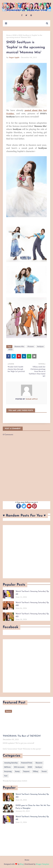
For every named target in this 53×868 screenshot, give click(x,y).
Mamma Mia (19, 347)
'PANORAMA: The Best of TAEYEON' (22, 736)
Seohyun (40, 347)
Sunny (17, 771)
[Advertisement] (27, 552)
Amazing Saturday (11, 763)
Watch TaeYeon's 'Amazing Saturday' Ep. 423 (32, 615)
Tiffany (35, 771)
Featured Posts (27, 763)
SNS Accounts (19, 767)
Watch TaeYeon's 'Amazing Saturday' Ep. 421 (32, 593)
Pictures (31, 347)
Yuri (6, 776)
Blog (22, 864)
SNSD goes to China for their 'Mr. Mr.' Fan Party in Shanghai (33, 807)
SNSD (15, 35)
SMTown (7, 767)
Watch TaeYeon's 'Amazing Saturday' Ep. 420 (32, 604)
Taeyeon (26, 771)
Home (9, 35)
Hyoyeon (39, 763)
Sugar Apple (14, 57)
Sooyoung (8, 771)
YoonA (44, 771)
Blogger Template (42, 864)
